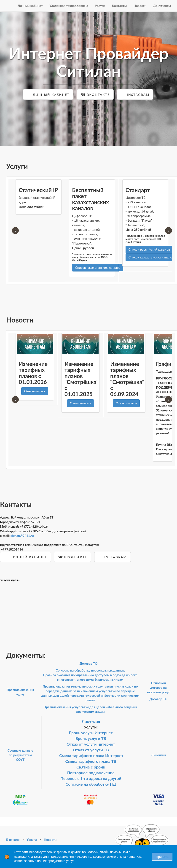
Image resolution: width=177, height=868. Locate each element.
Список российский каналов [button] (149, 249)
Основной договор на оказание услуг (158, 687)
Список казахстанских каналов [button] (98, 267)
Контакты (119, 6)
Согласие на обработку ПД (91, 784)
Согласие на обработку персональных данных (90, 670)
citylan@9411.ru (22, 536)
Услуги (100, 6)
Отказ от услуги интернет (91, 744)
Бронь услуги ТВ (91, 738)
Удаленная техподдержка (69, 6)
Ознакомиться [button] (35, 391)
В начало (13, 840)
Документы (162, 6)
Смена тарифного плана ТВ (91, 761)
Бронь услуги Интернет (91, 733)
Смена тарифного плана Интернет (91, 756)
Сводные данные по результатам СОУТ (20, 755)
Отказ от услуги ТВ (91, 750)
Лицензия (91, 721)
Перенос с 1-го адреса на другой (91, 778)
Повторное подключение (91, 773)
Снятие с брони (91, 767)
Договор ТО (89, 663)
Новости (140, 6)
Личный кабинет (30, 6)
